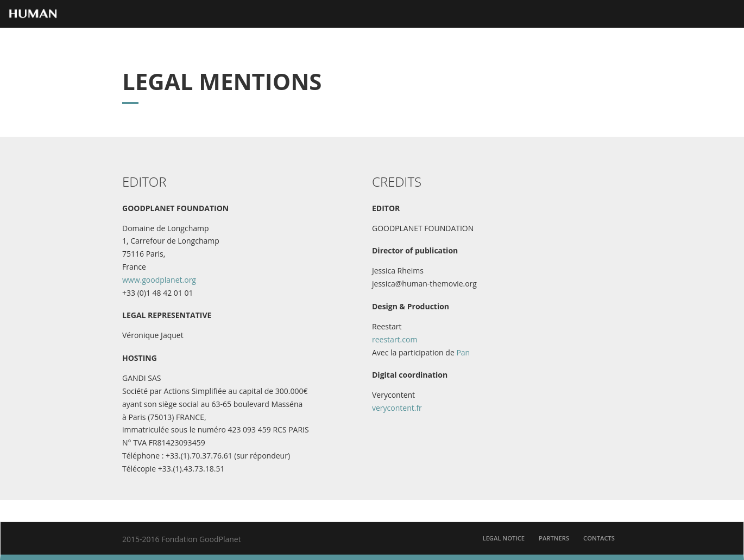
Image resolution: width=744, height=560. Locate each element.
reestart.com (395, 339)
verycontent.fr (397, 408)
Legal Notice (504, 538)
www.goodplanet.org (159, 280)
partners (554, 538)
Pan (463, 352)
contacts (599, 538)
